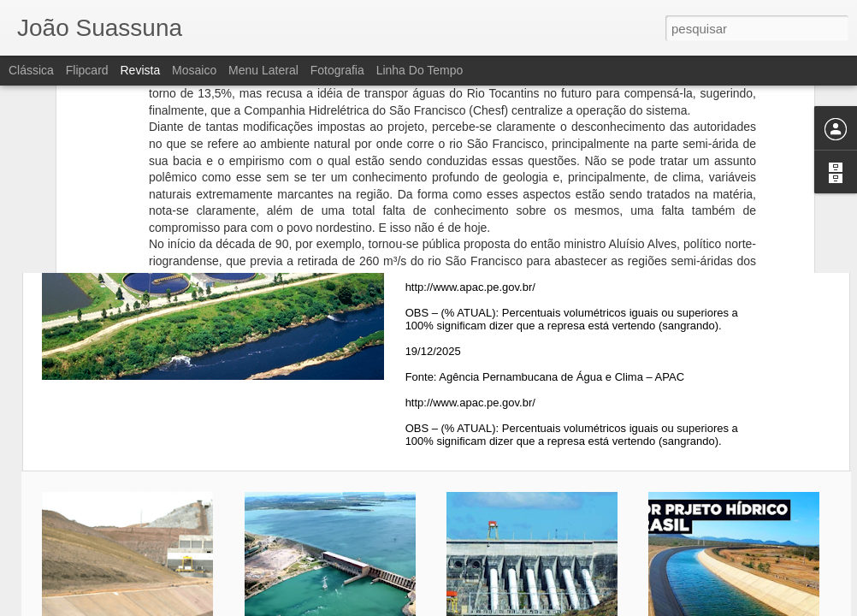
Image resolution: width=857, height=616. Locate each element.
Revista (140, 70)
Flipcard (87, 70)
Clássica (31, 70)
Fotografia (337, 70)
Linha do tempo (420, 70)
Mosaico (194, 70)
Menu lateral (263, 70)
